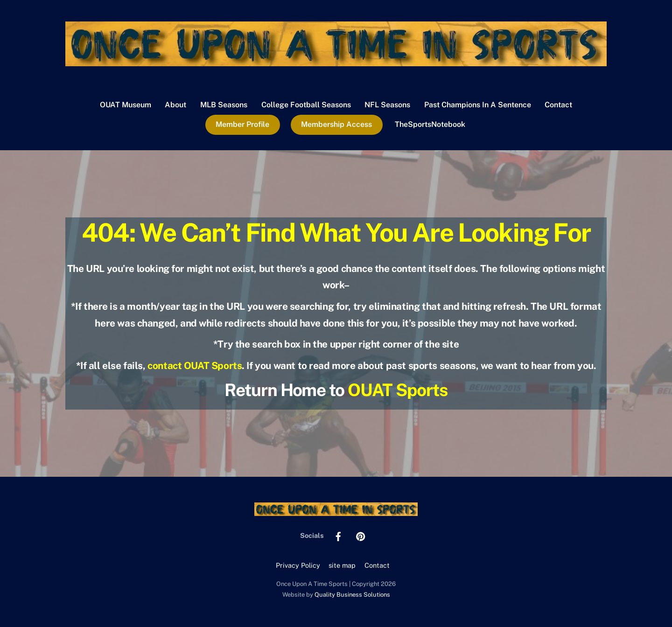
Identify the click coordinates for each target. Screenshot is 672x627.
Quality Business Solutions (352, 595)
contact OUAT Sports (195, 366)
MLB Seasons (224, 105)
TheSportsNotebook (430, 124)
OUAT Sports (398, 390)
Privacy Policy (298, 565)
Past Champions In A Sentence (478, 105)
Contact (558, 105)
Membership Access (336, 124)
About (175, 105)
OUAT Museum (126, 105)
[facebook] (338, 535)
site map (342, 565)
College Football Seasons (306, 105)
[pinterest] (361, 535)
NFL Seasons (387, 105)
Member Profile (242, 124)
